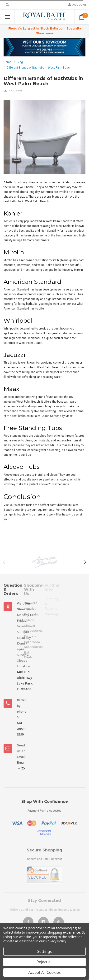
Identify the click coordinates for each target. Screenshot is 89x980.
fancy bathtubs (28, 304)
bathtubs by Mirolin (71, 270)
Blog (20, 62)
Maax (69, 416)
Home (7, 62)
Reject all (44, 962)
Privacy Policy (56, 941)
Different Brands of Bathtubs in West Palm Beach (39, 68)
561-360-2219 (21, 729)
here (39, 515)
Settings (44, 951)
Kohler (8, 221)
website (20, 505)
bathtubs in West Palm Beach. (23, 343)
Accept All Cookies (45, 972)
